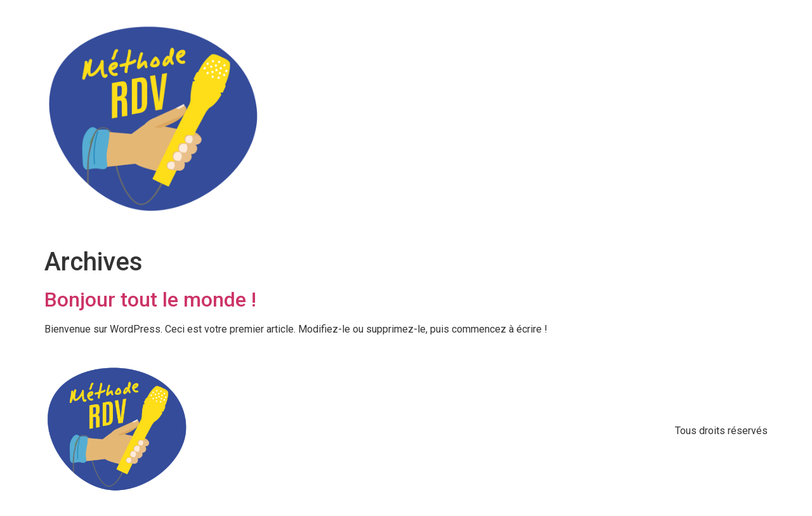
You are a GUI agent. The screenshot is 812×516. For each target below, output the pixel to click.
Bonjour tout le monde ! (150, 300)
